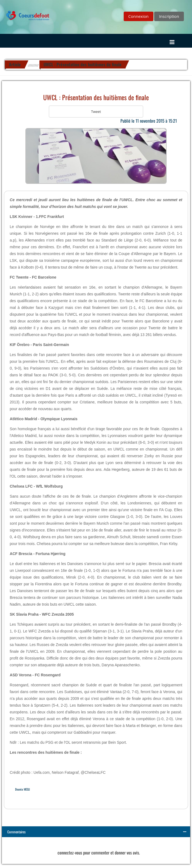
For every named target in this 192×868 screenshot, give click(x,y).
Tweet (96, 112)
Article (15, 64)
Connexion (138, 16)
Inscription (169, 16)
